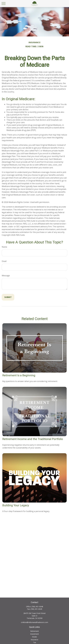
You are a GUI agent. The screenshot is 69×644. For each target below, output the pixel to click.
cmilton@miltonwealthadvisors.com (34, 622)
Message (6, 276)
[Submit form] (8, 297)
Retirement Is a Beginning (19, 375)
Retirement (35, 631)
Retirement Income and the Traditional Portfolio (33, 439)
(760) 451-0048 (37, 607)
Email (4, 261)
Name (4, 247)
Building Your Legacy (16, 505)
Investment (34, 634)
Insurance (34, 640)
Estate (34, 637)
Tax (35, 642)
